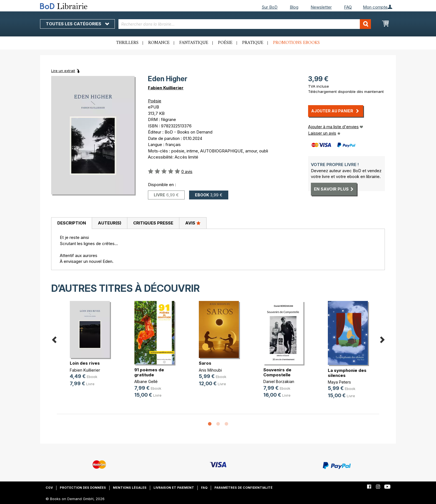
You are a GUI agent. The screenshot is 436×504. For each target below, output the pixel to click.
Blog (294, 7)
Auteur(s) (110, 223)
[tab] (71, 223)
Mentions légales (130, 488)
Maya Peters (339, 382)
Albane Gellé (146, 381)
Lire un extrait (63, 71)
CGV (49, 488)
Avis (193, 223)
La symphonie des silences (347, 373)
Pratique (253, 43)
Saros (205, 363)
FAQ (348, 7)
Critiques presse (153, 223)
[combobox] (245, 24)
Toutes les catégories (77, 24)
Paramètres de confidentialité (243, 488)
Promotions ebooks (296, 43)
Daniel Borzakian (279, 381)
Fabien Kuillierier (166, 88)
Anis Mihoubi (210, 370)
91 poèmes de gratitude (149, 372)
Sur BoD (270, 7)
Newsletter (321, 7)
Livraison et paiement (174, 488)
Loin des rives (85, 363)
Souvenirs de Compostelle (277, 372)
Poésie (225, 43)
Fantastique (194, 43)
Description (72, 223)
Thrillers (127, 43)
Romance (159, 43)
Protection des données (83, 488)
